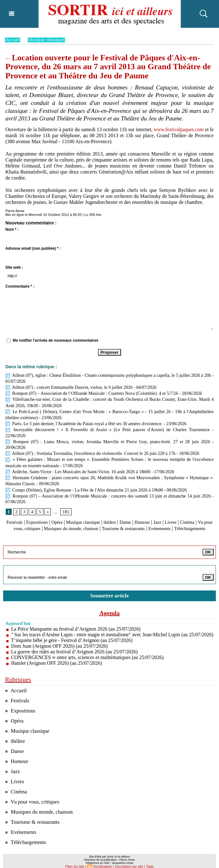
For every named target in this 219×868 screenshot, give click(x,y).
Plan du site (76, 860)
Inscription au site (128, 860)
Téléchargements (109, 517)
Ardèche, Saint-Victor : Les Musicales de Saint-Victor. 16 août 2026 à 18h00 (77, 456)
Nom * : (12, 229)
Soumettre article (110, 584)
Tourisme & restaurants (151, 511)
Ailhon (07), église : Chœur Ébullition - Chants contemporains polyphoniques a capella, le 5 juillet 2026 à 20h (108, 375)
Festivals (15, 505)
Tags (148, 860)
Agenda (110, 601)
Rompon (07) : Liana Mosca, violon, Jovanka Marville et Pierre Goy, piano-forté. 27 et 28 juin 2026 (97, 433)
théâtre (119, 505)
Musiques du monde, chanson (94, 511)
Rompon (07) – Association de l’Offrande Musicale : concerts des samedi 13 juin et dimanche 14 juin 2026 (108, 479)
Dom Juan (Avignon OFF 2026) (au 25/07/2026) (60, 640)
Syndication (103, 860)
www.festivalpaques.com (183, 129)
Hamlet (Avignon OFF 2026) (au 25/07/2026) (57, 657)
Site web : (14, 267)
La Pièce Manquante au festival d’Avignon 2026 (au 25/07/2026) (77, 617)
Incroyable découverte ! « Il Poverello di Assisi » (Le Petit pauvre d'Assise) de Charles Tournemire (96, 427)
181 (66, 495)
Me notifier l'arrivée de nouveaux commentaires (55, 340)
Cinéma (203, 505)
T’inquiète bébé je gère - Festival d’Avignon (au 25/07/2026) (73, 634)
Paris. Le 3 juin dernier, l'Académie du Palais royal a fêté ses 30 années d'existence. (83, 421)
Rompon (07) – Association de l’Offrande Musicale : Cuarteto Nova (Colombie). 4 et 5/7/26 (90, 392)
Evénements (191, 511)
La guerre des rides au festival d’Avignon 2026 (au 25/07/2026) (75, 646)
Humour (154, 505)
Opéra (61, 505)
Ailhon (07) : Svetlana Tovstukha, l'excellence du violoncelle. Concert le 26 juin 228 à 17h (89, 439)
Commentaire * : (20, 286)
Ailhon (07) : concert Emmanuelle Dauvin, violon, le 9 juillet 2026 (68, 386)
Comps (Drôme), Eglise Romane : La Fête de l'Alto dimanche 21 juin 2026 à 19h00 (83, 473)
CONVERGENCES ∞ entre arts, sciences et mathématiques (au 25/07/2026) (89, 651)
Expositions (40, 505)
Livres (185, 505)
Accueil (13, 40)
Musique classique (47, 40)
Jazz (170, 505)
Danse (136, 505)
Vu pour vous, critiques (37, 511)
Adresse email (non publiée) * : (33, 248)
